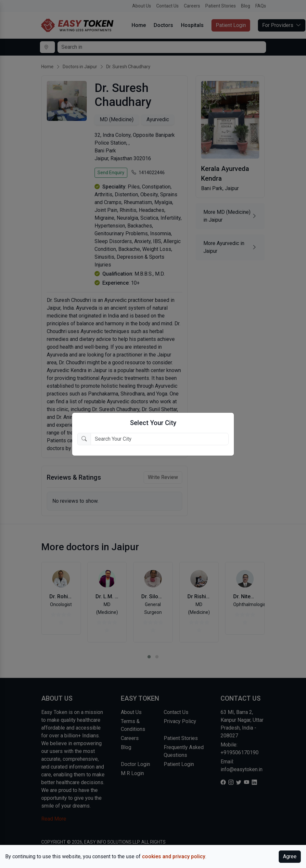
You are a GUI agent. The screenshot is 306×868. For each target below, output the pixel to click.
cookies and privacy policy (174, 856)
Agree (290, 856)
